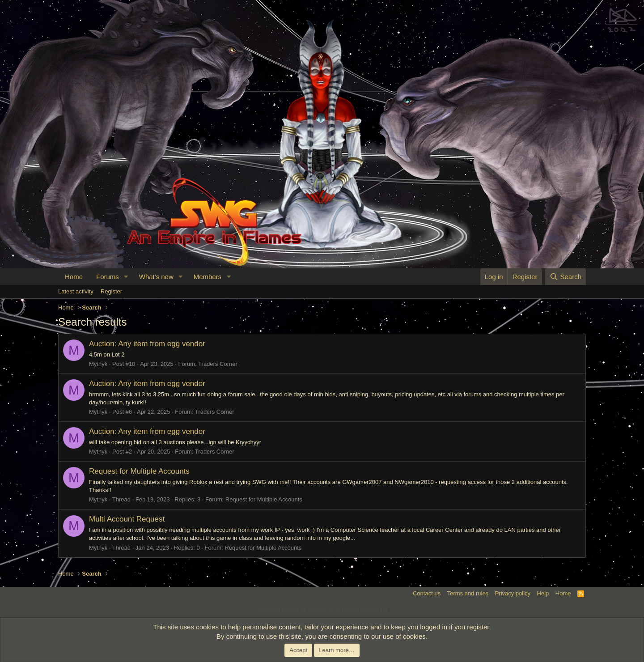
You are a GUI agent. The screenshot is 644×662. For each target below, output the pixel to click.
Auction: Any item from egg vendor (147, 344)
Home (74, 277)
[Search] (566, 277)
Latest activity (76, 291)
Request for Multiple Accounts (139, 471)
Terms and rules (468, 593)
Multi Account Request (127, 519)
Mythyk (98, 364)
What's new (156, 277)
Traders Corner (218, 364)
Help (543, 593)
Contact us (427, 593)
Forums (108, 277)
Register (111, 291)
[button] (126, 277)
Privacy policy (513, 593)
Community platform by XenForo (322, 610)
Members (208, 277)
